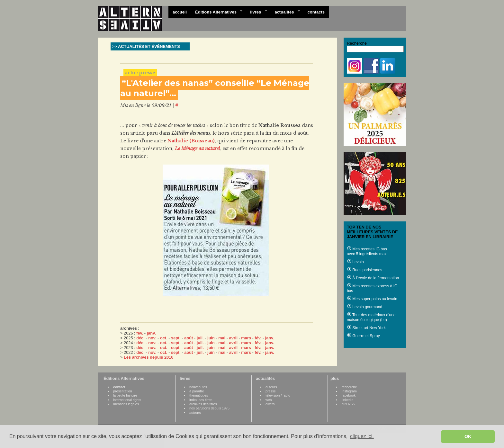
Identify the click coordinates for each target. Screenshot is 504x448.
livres (256, 12)
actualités (285, 12)
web (269, 400)
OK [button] (468, 436)
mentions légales (126, 404)
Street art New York (366, 328)
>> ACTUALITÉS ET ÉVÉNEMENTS (146, 46)
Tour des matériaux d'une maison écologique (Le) (371, 317)
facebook (349, 395)
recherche (349, 387)
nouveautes (198, 387)
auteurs (195, 413)
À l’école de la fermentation (373, 278)
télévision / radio (278, 395)
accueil (180, 12)
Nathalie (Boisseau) (191, 141)
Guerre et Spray (363, 336)
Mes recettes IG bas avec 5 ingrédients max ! (368, 251)
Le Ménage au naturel (197, 148)
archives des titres (203, 404)
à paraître (197, 391)
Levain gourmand (364, 307)
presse (271, 391)
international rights (127, 400)
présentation (123, 391)
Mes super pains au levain (372, 299)
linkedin (347, 400)
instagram (349, 391)
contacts (316, 12)
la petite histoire (125, 395)
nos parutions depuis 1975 (209, 408)
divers (270, 404)
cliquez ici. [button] (362, 436)
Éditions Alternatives (217, 12)
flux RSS (348, 404)
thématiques (199, 395)
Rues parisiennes (364, 270)
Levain (355, 262)
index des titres (201, 400)
